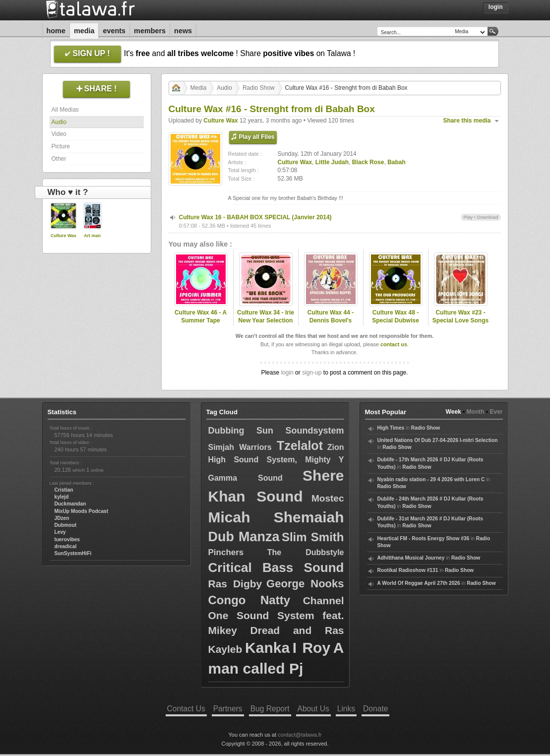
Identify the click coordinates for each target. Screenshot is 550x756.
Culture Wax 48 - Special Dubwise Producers (396, 321)
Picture (61, 146)
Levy (60, 532)
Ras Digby (235, 584)
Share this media (467, 121)
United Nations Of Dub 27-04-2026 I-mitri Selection (438, 440)
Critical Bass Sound (276, 567)
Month (476, 412)
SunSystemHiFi (73, 553)
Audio (59, 122)
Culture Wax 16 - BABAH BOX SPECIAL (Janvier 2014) (255, 217)
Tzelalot (300, 445)
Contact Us (186, 709)
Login (496, 7)
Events (114, 31)
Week (454, 412)
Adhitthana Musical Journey (411, 558)
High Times (391, 428)
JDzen (62, 518)
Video (59, 134)
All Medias (65, 110)
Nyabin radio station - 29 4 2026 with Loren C (431, 479)
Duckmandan (70, 504)
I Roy (311, 648)
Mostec (328, 498)
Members (150, 31)
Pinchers (226, 552)
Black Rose (368, 162)
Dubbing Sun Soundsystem (276, 431)
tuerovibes (67, 539)
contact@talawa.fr (300, 735)
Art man (92, 236)
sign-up (312, 373)
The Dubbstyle (306, 552)
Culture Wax (63, 236)
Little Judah (332, 162)
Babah (397, 162)
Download (488, 217)
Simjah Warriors (243, 447)
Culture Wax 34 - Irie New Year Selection (266, 317)
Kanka (267, 648)
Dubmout (66, 525)
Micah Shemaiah (276, 517)
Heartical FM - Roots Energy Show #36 (424, 538)
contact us (394, 344)
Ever (496, 412)
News (183, 31)
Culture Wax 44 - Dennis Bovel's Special (331, 321)
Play (468, 217)
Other (59, 159)
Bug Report (270, 709)
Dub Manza (244, 537)
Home (56, 31)
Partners (228, 709)
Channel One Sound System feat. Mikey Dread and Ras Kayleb (276, 625)
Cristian (64, 490)
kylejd (62, 497)
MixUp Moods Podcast (82, 511)
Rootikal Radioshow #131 (408, 570)
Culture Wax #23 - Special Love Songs (460, 317)
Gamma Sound (245, 478)
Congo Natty (249, 600)
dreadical (66, 546)
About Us (313, 709)
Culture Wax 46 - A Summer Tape (201, 317)
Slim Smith (313, 537)
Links (346, 709)
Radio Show (259, 88)
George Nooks (305, 584)
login (287, 373)
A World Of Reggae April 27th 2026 (419, 583)
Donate (375, 709)
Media (84, 31)
